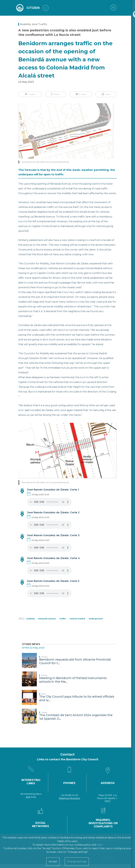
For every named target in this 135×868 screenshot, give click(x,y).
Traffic (63, 619)
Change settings (77, 862)
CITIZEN (33, 8)
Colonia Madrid (77, 619)
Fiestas (44, 712)
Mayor (44, 694)
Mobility (30, 619)
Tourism (44, 657)
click (28, 797)
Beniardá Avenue (47, 619)
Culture (44, 675)
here (100, 845)
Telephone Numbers (69, 798)
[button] (30, 94)
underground (96, 619)
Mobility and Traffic (34, 24)
